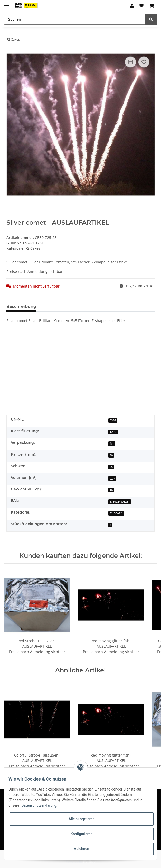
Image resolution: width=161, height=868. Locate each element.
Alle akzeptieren (82, 819)
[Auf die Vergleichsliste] (130, 62)
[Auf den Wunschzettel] (144, 62)
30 (111, 455)
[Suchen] (75, 19)
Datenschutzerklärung (39, 805)
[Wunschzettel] (141, 6)
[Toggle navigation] (7, 3)
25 (111, 467)
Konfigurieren (82, 834)
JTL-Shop (89, 861)
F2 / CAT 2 (116, 513)
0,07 (112, 479)
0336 (113, 420)
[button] (132, 6)
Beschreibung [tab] (21, 306)
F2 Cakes (33, 248)
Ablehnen (82, 849)
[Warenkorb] (152, 6)
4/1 (112, 444)
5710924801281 (120, 502)
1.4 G (113, 432)
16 (111, 490)
